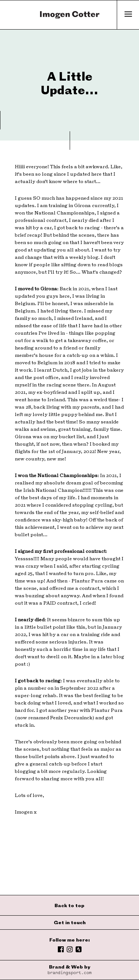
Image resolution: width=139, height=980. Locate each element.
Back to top (69, 905)
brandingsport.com (69, 973)
